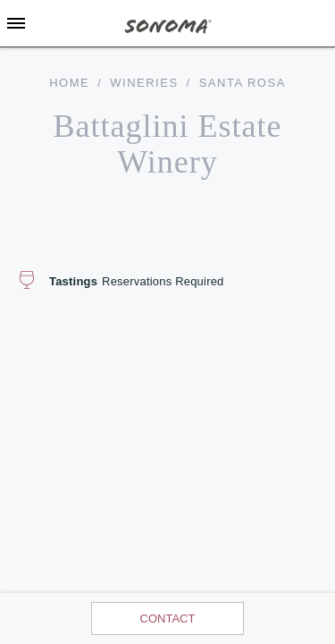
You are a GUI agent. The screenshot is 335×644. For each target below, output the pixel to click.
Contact (168, 619)
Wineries (144, 83)
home (69, 83)
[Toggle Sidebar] (16, 23)
